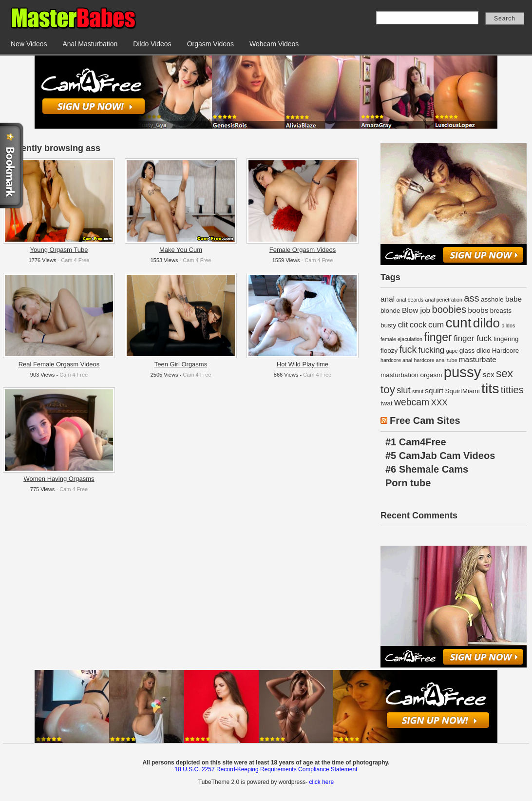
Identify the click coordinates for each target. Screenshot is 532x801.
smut (418, 391)
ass (471, 298)
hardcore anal (396, 360)
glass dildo (475, 351)
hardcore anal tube (436, 360)
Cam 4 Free (75, 260)
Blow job (416, 310)
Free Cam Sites (425, 420)
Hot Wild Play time (303, 364)
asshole (492, 299)
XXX (439, 403)
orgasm (431, 375)
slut (403, 390)
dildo (486, 323)
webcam (412, 402)
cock (418, 325)
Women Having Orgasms (59, 479)
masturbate (478, 359)
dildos (508, 325)
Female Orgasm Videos (303, 250)
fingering (506, 339)
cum (436, 325)
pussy (463, 372)
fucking (431, 350)
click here (321, 782)
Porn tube (408, 483)
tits (490, 388)
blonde (390, 311)
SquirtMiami (462, 391)
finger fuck (473, 338)
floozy (389, 351)
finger (438, 337)
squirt (434, 391)
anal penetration (444, 300)
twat (387, 403)
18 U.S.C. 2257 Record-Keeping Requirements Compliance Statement (266, 769)
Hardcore (506, 351)
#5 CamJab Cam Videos (440, 456)
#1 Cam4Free (416, 442)
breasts (501, 311)
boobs (478, 310)
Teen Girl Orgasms (181, 364)
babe (513, 299)
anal (388, 299)
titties (512, 390)
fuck (408, 349)
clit (403, 325)
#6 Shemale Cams (427, 469)
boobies (449, 309)
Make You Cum (181, 250)
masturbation (399, 375)
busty (388, 325)
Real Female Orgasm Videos (59, 364)
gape (452, 351)
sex (489, 374)
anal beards (410, 300)
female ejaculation (401, 339)
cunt (458, 323)
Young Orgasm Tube (59, 250)
